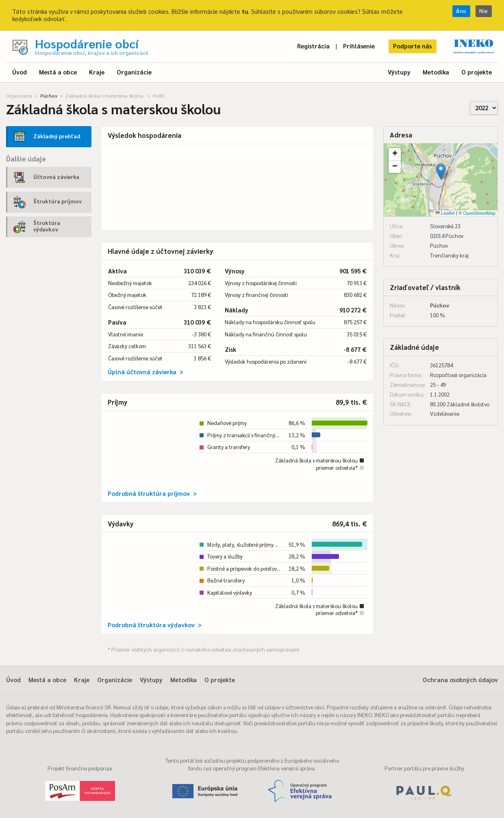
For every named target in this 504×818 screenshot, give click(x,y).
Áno (461, 11)
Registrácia (313, 46)
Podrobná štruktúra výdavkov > (155, 625)
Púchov (49, 96)
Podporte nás (412, 46)
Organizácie (134, 72)
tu (245, 11)
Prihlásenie (359, 46)
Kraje (97, 72)
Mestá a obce (58, 72)
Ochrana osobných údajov (460, 679)
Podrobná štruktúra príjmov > (152, 493)
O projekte (477, 72)
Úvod (20, 72)
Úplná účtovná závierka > (146, 372)
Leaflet (445, 213)
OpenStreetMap (479, 213)
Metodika (436, 72)
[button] (441, 171)
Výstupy (399, 72)
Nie (484, 11)
